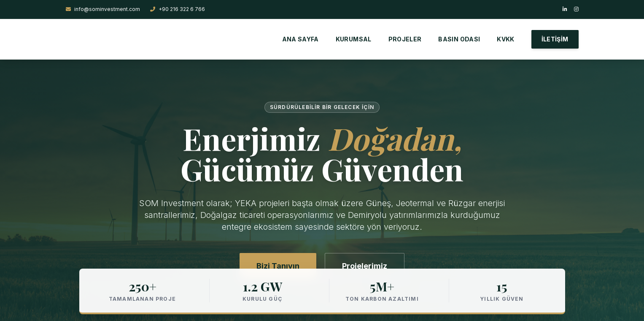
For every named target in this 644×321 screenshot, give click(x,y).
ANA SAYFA (300, 39)
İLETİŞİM (555, 39)
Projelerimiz (365, 266)
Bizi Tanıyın (278, 266)
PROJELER (405, 39)
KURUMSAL (354, 39)
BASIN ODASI (459, 39)
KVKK (505, 39)
